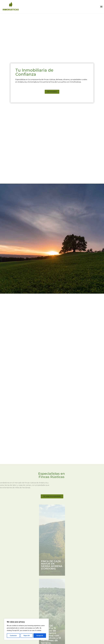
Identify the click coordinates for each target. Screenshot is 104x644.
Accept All (40, 636)
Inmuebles (45, 573)
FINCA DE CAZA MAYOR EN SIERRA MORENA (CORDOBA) (52, 565)
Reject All (27, 636)
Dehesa (44, 571)
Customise (13, 636)
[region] (26, 629)
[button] (101, 7)
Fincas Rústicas (54, 571)
